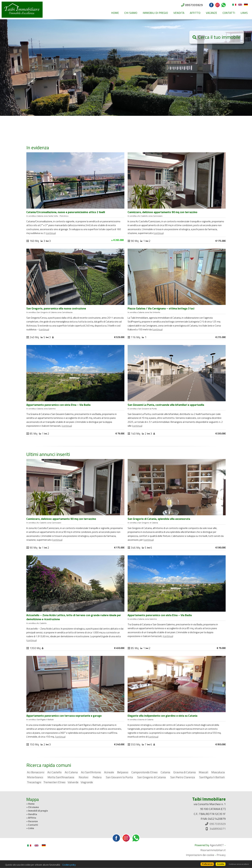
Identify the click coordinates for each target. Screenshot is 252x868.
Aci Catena (71, 772)
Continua (51, 233)
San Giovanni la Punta (119, 777)
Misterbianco (35, 777)
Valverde (73, 782)
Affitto (195, 13)
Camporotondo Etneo (144, 772)
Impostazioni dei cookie (200, 855)
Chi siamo (131, 13)
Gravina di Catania (184, 772)
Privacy (221, 855)
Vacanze (212, 13)
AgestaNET (217, 845)
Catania (165, 772)
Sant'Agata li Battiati (212, 777)
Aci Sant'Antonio (91, 772)
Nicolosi (83, 777)
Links (244, 13)
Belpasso (123, 772)
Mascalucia (218, 772)
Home (115, 13)
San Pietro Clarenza (183, 777)
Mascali (203, 772)
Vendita (179, 13)
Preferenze (207, 864)
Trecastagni (34, 782)
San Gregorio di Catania (151, 777)
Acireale (109, 772)
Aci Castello (54, 772)
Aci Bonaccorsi (36, 772)
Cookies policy (69, 865)
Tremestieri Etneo (54, 782)
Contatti (229, 13)
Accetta (221, 864)
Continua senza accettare (239, 864)
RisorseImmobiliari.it (213, 850)
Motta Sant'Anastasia (61, 777)
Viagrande (87, 782)
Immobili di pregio (155, 13)
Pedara (97, 777)
